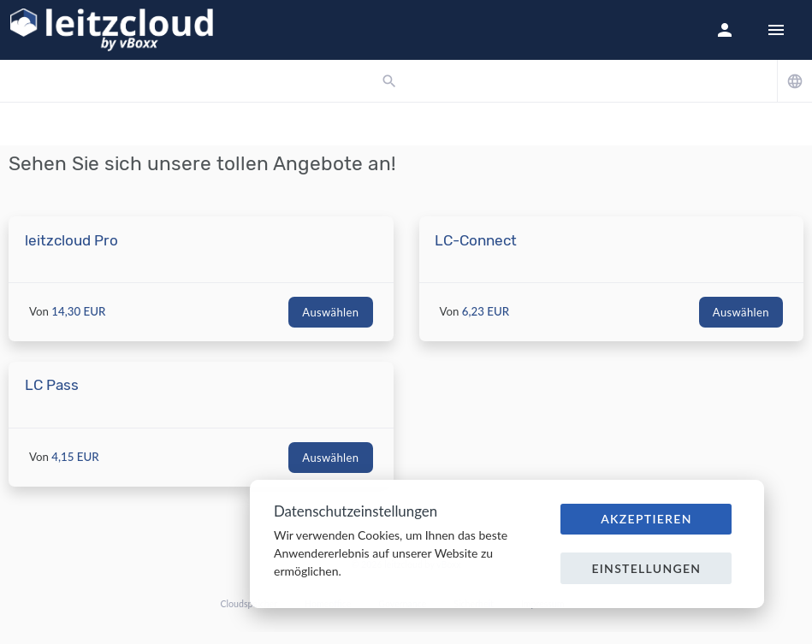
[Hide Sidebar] (776, 30)
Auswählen (330, 312)
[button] (725, 30)
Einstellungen (646, 568)
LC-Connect (476, 240)
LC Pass (52, 385)
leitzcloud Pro (71, 240)
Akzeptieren (646, 519)
